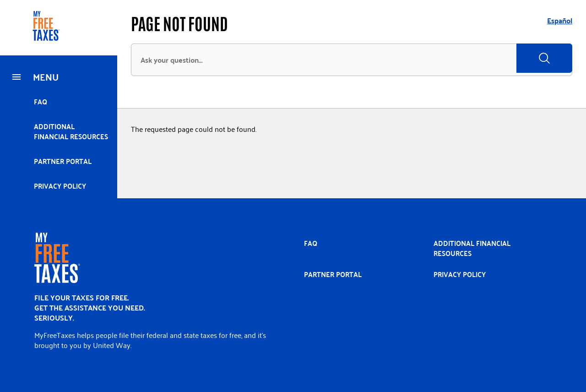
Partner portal (63, 161)
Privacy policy (60, 186)
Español (560, 20)
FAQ (41, 101)
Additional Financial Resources (71, 131)
